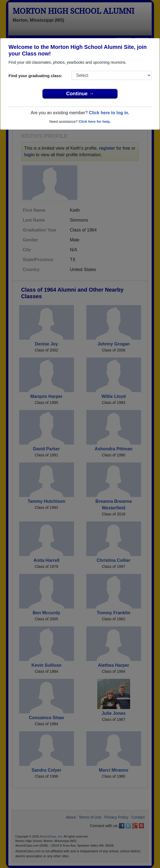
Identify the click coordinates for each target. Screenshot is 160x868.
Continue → (80, 94)
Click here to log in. (109, 113)
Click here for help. (95, 122)
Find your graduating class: (35, 76)
